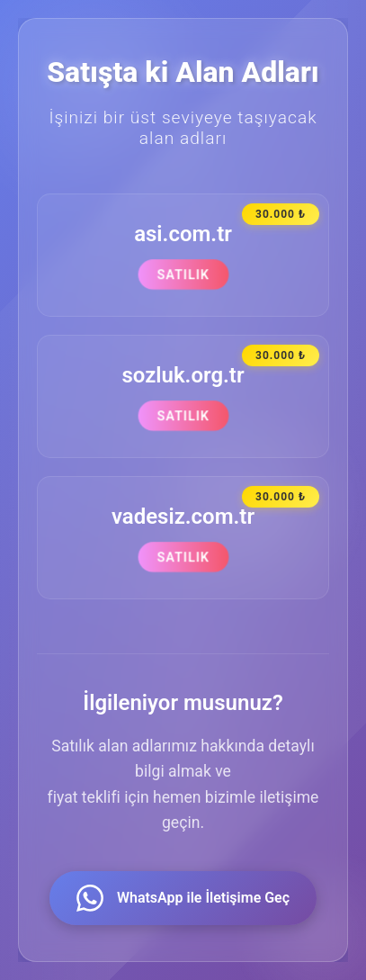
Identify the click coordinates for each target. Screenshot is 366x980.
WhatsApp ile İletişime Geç (183, 898)
